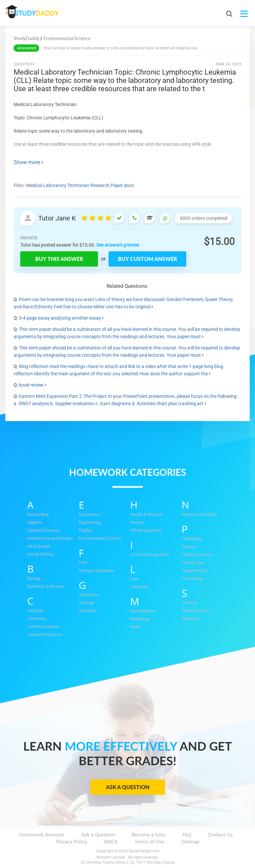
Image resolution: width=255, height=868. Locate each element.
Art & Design (39, 546)
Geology (86, 603)
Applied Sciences (43, 530)
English (85, 530)
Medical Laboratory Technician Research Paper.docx (80, 185)
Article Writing (40, 554)
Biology (34, 578)
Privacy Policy (72, 842)
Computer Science (44, 634)
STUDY (41, 13)
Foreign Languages (97, 570)
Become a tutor (149, 835)
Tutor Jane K (57, 218)
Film (83, 562)
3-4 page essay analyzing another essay (60, 318)
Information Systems (150, 555)
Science (189, 603)
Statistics (191, 619)
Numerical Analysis (200, 514)
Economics (89, 514)
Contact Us (220, 835)
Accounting (38, 514)
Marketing (140, 619)
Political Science (197, 555)
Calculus (35, 611)
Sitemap (190, 842)
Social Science (196, 611)
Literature (139, 587)
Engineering (90, 522)
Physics (189, 547)
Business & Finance (46, 586)
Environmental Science (100, 538)
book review (31, 385)
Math (135, 627)
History (137, 522)
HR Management (146, 530)
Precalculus (193, 562)
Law (134, 579)
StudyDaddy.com (144, 851)
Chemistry (37, 619)
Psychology (192, 578)
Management (143, 611)
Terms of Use (149, 842)
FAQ (187, 835)
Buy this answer (59, 259)
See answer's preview (118, 245)
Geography (89, 595)
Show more (29, 162)
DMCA (111, 842)
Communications (43, 626)
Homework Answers (42, 835)
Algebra (34, 522)
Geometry (88, 611)
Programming (194, 570)
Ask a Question (128, 787)
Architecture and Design (50, 538)
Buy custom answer (147, 259)
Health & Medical (146, 514)
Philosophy (192, 539)
